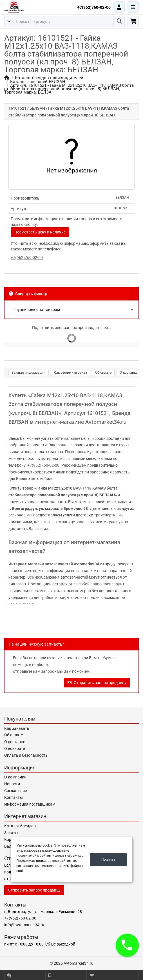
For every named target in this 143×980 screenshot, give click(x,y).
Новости (12, 784)
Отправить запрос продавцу (97, 683)
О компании (15, 777)
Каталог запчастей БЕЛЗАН (38, 82)
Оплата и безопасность (26, 755)
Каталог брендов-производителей (49, 78)
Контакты (14, 797)
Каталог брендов (20, 826)
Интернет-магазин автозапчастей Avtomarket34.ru (56, 564)
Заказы (11, 833)
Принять (108, 860)
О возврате (14, 748)
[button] (127, 945)
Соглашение (15, 791)
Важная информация (29, 373)
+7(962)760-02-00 (94, 7)
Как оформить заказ (70, 373)
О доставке (129, 373)
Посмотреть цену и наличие (40, 232)
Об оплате (103, 373)
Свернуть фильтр (28, 294)
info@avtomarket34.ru (24, 925)
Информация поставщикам (30, 804)
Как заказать (17, 728)
